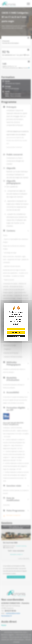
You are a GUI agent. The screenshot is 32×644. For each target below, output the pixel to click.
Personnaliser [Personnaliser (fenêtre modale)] (16, 336)
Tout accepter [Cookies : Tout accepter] (16, 329)
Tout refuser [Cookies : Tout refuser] (16, 332)
